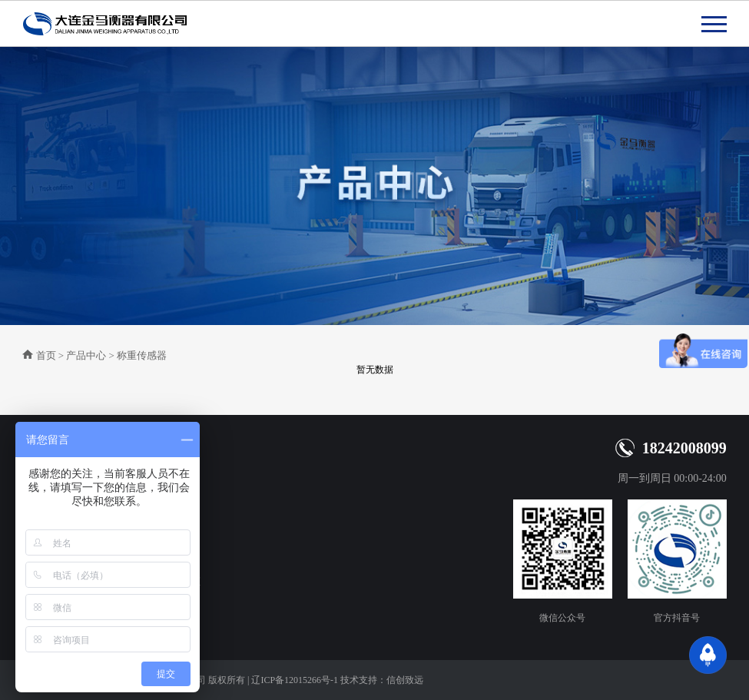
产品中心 (86, 355)
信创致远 (405, 680)
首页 (46, 355)
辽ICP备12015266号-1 (295, 680)
